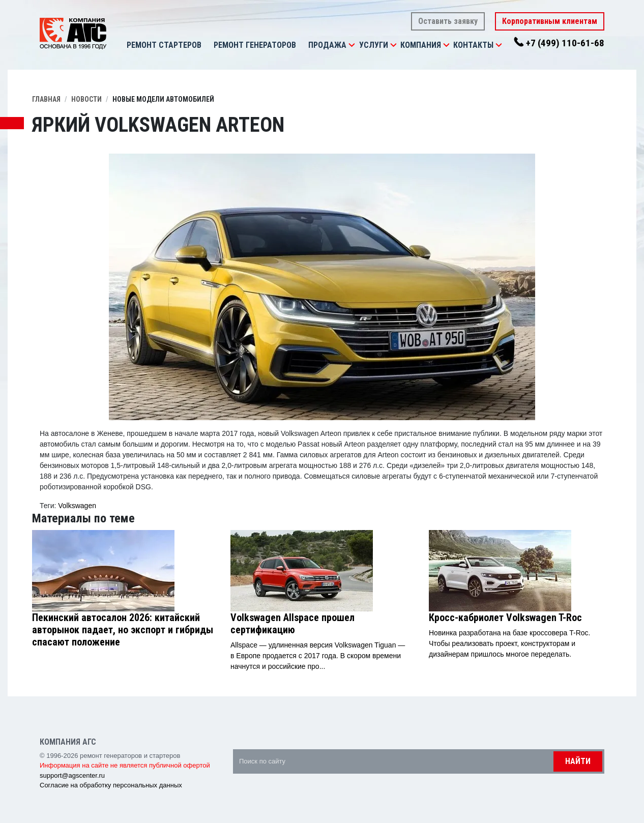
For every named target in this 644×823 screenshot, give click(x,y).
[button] (352, 45)
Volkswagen (77, 506)
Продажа (327, 45)
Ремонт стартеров (164, 45)
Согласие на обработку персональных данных (111, 785)
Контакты (473, 45)
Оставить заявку (448, 21)
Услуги (374, 45)
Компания (421, 45)
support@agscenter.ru (72, 775)
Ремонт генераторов (255, 45)
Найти (578, 761)
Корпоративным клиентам (550, 21)
